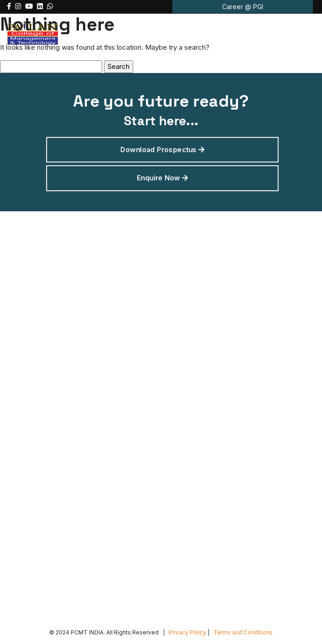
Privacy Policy (187, 632)
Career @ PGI (243, 7)
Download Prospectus (162, 149)
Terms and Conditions (243, 632)
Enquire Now (162, 176)
